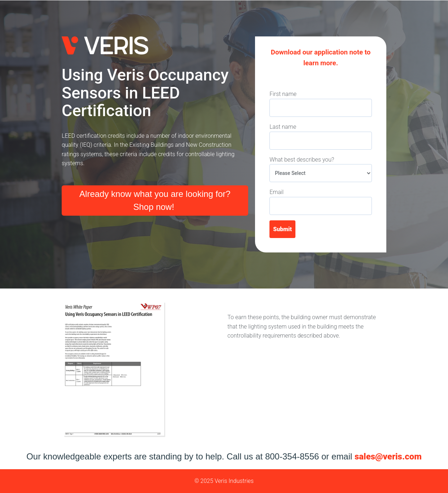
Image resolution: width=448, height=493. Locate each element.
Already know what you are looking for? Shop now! (155, 200)
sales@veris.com (388, 457)
